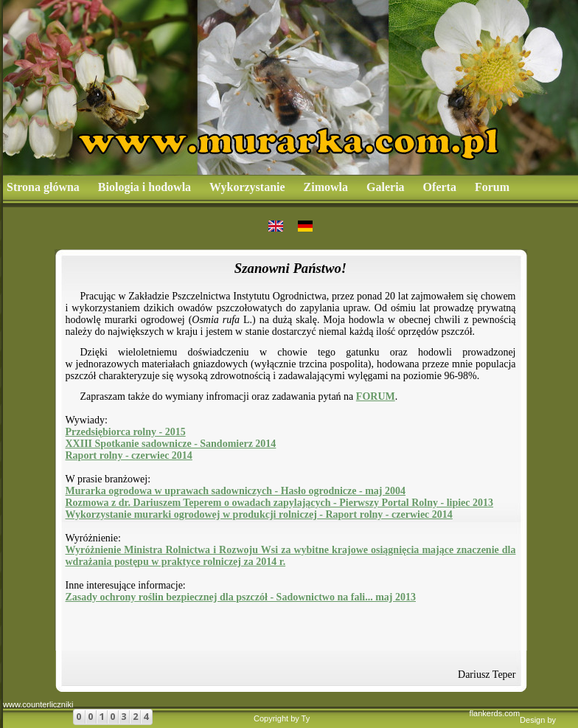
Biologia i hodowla (144, 187)
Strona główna (43, 187)
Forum (492, 187)
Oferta (440, 187)
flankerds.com (495, 713)
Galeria (386, 187)
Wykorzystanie (247, 187)
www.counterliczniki (38, 704)
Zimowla (326, 187)
